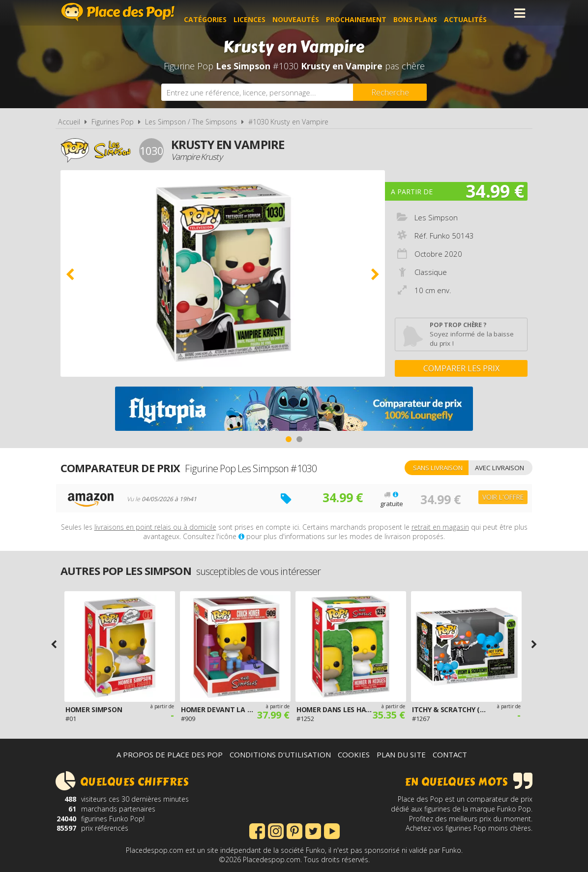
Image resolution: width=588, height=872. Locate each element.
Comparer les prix (461, 368)
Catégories (218, 13)
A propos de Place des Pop (170, 754)
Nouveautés (309, 13)
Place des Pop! (118, 12)
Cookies (354, 754)
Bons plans (428, 13)
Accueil (69, 122)
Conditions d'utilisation (280, 754)
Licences (262, 13)
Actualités (478, 13)
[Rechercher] (390, 92)
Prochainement (369, 13)
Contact (450, 754)
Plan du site (401, 754)
